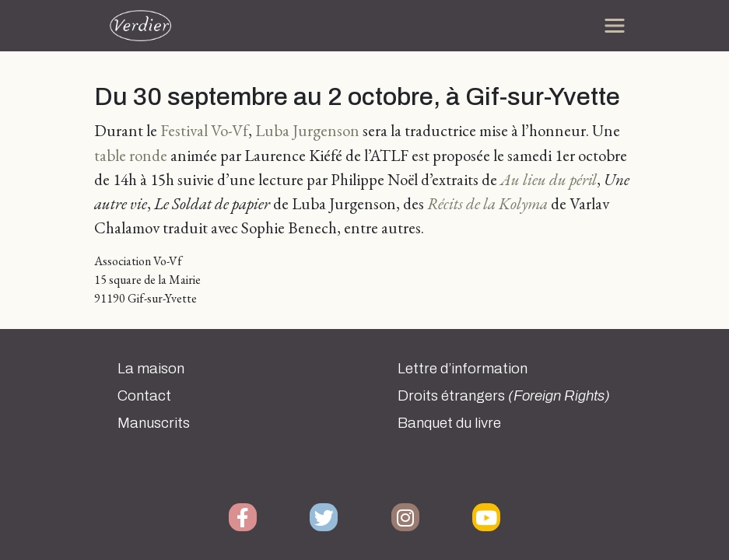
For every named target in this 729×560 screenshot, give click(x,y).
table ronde (131, 155)
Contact (144, 396)
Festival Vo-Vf (204, 130)
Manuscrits (154, 423)
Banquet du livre (449, 423)
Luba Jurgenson (307, 130)
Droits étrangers (504, 396)
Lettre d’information (463, 369)
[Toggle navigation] (615, 26)
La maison (151, 369)
